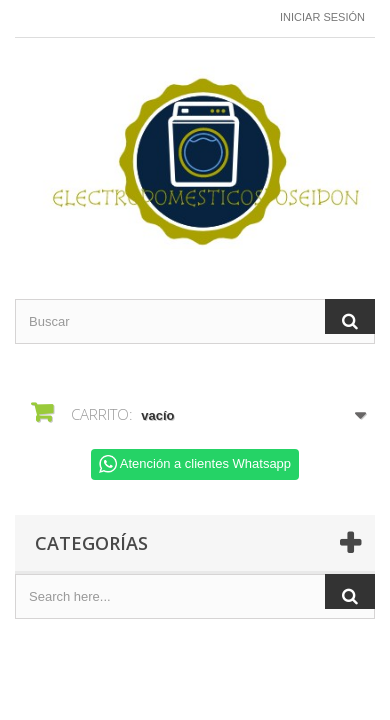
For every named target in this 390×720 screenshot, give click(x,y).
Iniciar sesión (322, 17)
